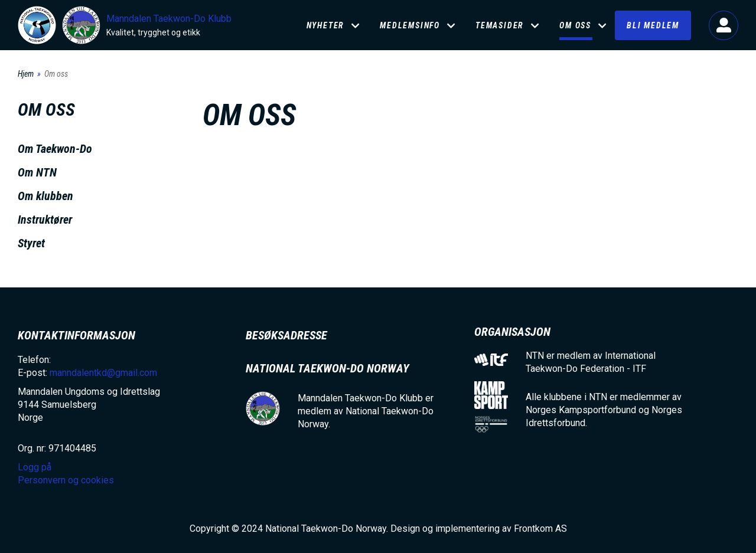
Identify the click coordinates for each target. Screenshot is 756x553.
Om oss (575, 25)
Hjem (26, 74)
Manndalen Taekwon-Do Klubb (169, 19)
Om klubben (45, 196)
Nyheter (326, 25)
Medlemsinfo (410, 25)
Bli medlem (653, 25)
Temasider (500, 25)
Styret (31, 243)
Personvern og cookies (66, 480)
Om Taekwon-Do (55, 149)
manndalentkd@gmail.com (103, 373)
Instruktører (45, 220)
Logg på (724, 25)
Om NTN (37, 172)
